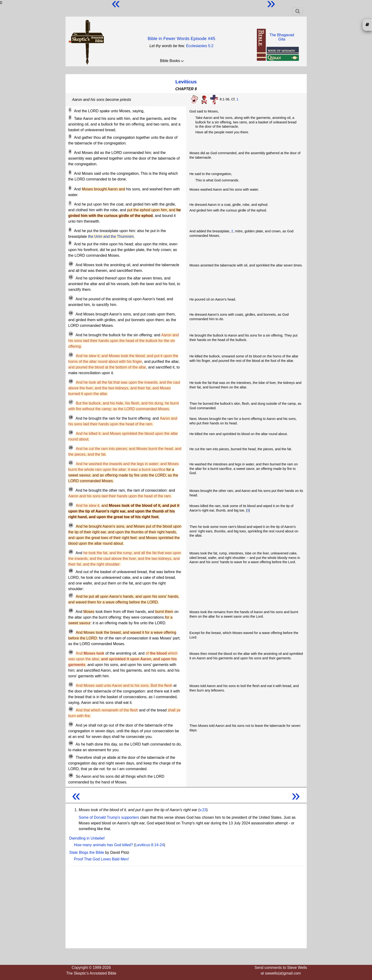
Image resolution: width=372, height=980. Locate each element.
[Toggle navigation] (298, 11)
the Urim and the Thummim (111, 236)
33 (71, 724)
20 (71, 448)
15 (71, 355)
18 (71, 417)
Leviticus (186, 82)
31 (71, 684)
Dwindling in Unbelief (87, 838)
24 (71, 525)
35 (71, 756)
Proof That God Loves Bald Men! (102, 859)
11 (71, 277)
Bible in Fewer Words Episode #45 (181, 38)
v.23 (203, 810)
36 (71, 775)
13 (71, 313)
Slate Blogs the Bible (87, 852)
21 (71, 463)
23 (71, 504)
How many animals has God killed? (104, 845)
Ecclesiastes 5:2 (200, 46)
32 (71, 709)
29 (71, 631)
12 (71, 298)
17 (71, 402)
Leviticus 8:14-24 (150, 845)
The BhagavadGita (282, 37)
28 (71, 611)
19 (71, 432)
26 (71, 571)
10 (71, 264)
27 (71, 595)
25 (71, 552)
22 (71, 489)
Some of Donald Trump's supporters (109, 817)
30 (71, 652)
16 (71, 381)
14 (71, 334)
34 (71, 743)
